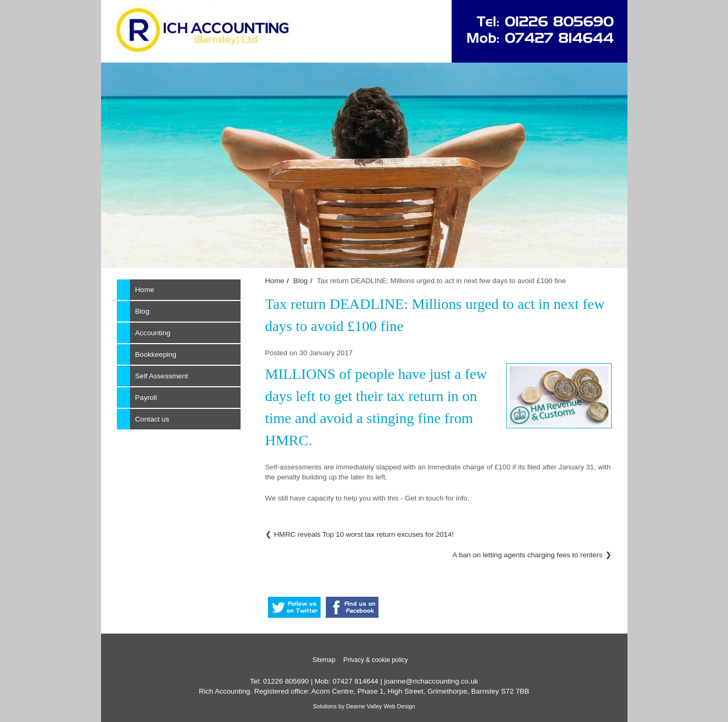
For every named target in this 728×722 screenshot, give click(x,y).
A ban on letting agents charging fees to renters (528, 555)
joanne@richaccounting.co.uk (431, 681)
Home (275, 281)
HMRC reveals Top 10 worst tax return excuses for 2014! (364, 534)
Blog (300, 281)
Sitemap (324, 660)
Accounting (153, 333)
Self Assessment (162, 376)
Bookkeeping (156, 354)
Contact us (152, 419)
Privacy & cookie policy (376, 660)
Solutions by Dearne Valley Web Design (364, 706)
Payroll (146, 398)
